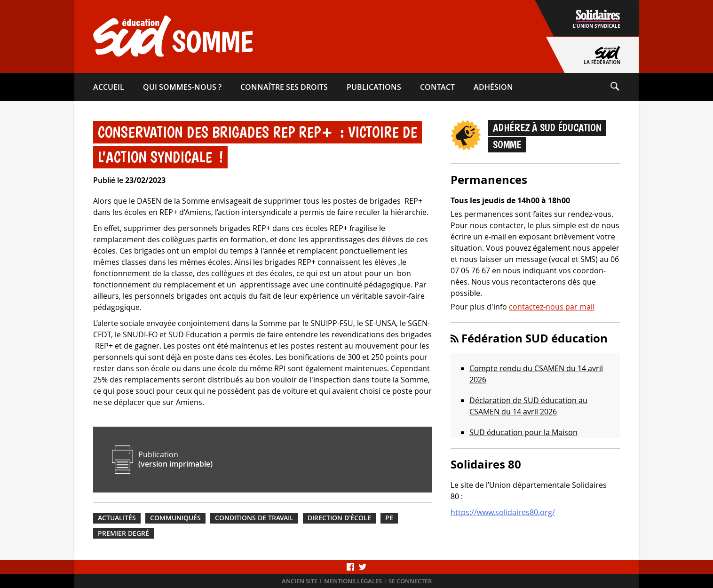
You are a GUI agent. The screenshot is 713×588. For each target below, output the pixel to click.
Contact (437, 87)
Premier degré (123, 533)
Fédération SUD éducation (535, 338)
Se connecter (410, 581)
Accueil (109, 87)
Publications (374, 87)
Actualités (117, 518)
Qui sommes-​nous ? (182, 87)
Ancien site (300, 581)
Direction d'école (339, 518)
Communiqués (175, 518)
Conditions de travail (254, 518)
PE (389, 518)
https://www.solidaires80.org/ (503, 512)
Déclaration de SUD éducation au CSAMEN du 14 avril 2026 (528, 406)
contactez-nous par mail (552, 307)
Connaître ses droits (284, 87)
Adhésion (493, 87)
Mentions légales (353, 581)
